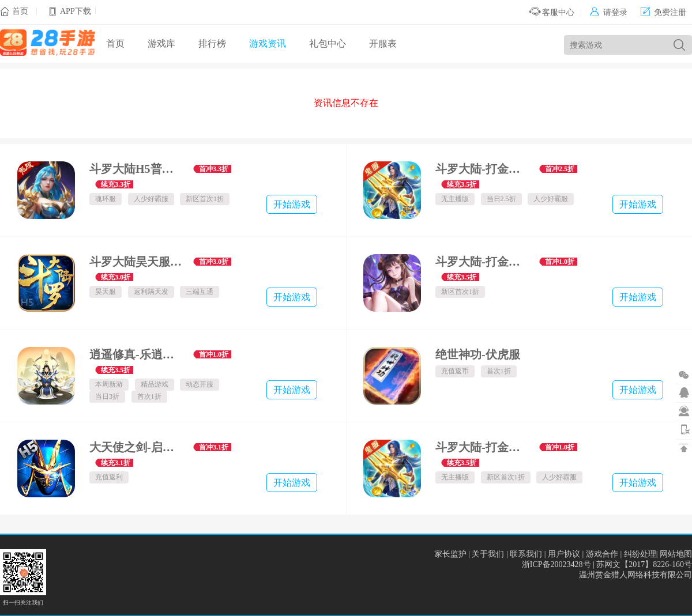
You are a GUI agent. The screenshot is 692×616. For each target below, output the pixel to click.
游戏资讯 (268, 44)
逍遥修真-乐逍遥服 (137, 354)
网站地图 (676, 554)
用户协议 (564, 554)
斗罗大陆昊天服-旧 (137, 262)
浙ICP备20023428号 (556, 564)
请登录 (609, 12)
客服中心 (552, 12)
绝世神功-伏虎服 (478, 354)
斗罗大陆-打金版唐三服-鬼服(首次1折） (483, 447)
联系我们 (526, 554)
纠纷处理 (640, 554)
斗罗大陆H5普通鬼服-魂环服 (137, 169)
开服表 (383, 44)
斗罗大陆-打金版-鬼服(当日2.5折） (483, 169)
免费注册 (663, 12)
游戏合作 (602, 554)
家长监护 (450, 554)
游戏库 (161, 44)
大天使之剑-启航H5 (137, 447)
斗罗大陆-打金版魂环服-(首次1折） (483, 262)
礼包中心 (328, 44)
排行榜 (212, 44)
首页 (20, 11)
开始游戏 (292, 204)
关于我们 (488, 554)
